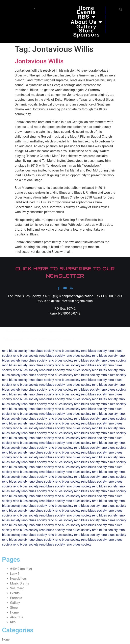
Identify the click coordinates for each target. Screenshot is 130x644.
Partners (16, 598)
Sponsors (87, 35)
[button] (121, 9)
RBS (86, 17)
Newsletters (18, 579)
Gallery (86, 27)
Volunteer (17, 588)
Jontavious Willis (39, 61)
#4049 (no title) (21, 569)
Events (86, 12)
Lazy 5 (15, 574)
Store (86, 31)
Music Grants (20, 583)
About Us (86, 22)
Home (86, 8)
